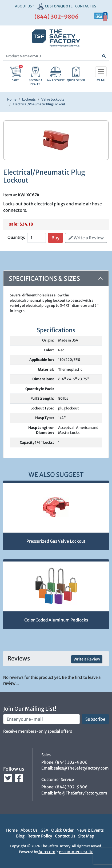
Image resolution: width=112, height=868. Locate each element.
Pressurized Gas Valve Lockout (56, 541)
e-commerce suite (76, 852)
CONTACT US (86, 6)
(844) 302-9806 (57, 17)
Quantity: (16, 237)
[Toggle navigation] (101, 72)
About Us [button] (23, 6)
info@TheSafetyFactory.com (81, 793)
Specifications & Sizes (44, 278)
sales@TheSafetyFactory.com (81, 768)
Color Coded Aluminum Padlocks (56, 620)
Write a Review (86, 238)
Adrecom (47, 852)
